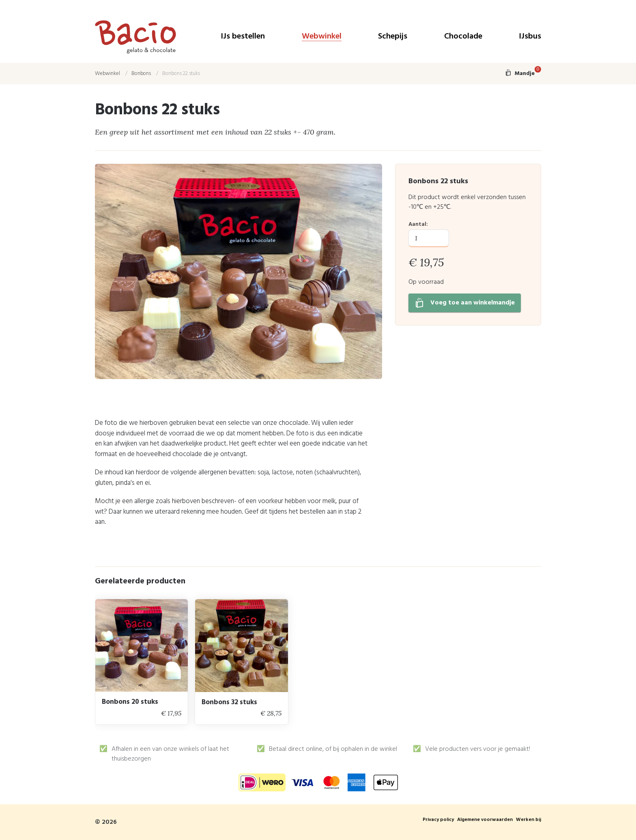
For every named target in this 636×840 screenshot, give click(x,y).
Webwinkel (322, 37)
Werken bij (529, 820)
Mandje (523, 74)
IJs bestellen (243, 37)
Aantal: (418, 224)
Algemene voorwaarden (485, 820)
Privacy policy (438, 820)
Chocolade (463, 37)
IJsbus (530, 37)
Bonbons (141, 74)
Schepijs (393, 37)
